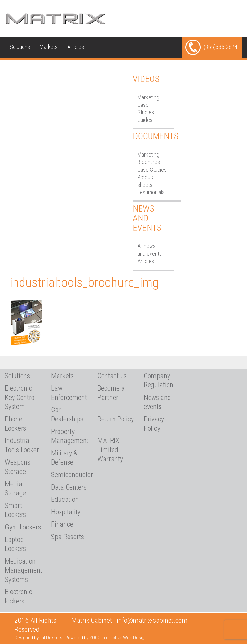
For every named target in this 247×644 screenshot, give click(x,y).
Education (65, 499)
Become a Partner (111, 393)
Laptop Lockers (15, 544)
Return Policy (116, 419)
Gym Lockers (23, 527)
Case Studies (152, 170)
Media (57, 68)
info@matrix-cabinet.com (152, 620)
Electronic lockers (18, 596)
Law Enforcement (69, 393)
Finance (62, 524)
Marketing (148, 97)
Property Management (69, 436)
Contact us (22, 89)
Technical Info (25, 68)
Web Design (135, 638)
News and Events (147, 218)
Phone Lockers (15, 424)
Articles (76, 47)
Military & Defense (64, 458)
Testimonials (151, 192)
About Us (83, 68)
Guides (145, 120)
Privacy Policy (154, 424)
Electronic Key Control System (20, 397)
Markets (49, 47)
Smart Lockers (15, 510)
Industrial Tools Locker (22, 445)
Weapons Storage (18, 467)
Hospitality (66, 512)
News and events (157, 402)
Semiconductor (69, 475)
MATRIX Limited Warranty (110, 450)
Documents (156, 136)
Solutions (20, 47)
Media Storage (15, 489)
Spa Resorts (68, 537)
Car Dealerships (67, 414)
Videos (146, 79)
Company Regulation (159, 381)
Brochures (149, 162)
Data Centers (69, 487)
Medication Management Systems (23, 570)
